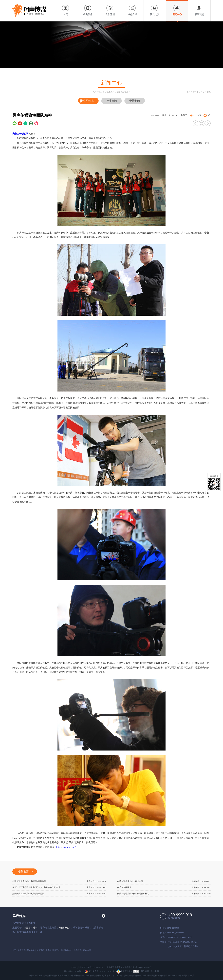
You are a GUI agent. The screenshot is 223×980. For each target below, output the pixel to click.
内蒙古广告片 (31, 928)
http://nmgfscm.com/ (66, 847)
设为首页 (145, 971)
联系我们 (199, 8)
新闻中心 (177, 8)
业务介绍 (132, 8)
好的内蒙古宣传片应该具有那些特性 (28, 894)
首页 (66, 8)
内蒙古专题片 (65, 928)
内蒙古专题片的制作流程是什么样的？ (134, 894)
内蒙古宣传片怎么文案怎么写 (130, 881)
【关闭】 (184, 115)
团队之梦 (155, 8)
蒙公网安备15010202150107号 (99, 971)
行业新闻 (111, 101)
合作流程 (110, 8)
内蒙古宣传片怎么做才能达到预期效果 (29, 881)
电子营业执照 (124, 971)
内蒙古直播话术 (124, 887)
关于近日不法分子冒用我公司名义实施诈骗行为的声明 (36, 887)
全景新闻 (135, 101)
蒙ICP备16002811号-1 (73, 971)
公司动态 (207, 92)
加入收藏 (155, 971)
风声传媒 (19, 916)
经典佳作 (88, 8)
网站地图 (87, 950)
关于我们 (22, 950)
